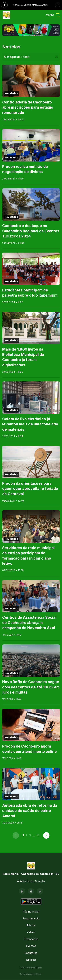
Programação (31, 918)
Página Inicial (31, 912)
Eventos (31, 946)
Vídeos (31, 932)
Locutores (31, 953)
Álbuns (31, 925)
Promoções (31, 939)
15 (38, 835)
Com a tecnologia (31, 974)
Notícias (31, 960)
